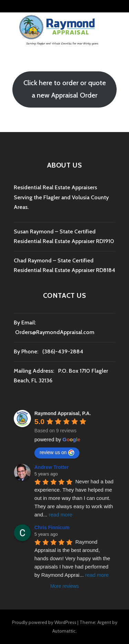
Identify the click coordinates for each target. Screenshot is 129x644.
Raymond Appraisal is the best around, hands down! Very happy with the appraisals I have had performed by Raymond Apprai (73, 558)
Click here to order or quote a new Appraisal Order (65, 89)
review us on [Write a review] (57, 453)
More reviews (64, 586)
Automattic (64, 631)
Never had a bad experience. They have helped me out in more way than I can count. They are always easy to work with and (75, 498)
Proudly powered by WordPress (44, 622)
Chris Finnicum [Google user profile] (52, 527)
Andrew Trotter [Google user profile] (52, 467)
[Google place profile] (63, 413)
